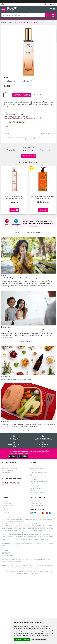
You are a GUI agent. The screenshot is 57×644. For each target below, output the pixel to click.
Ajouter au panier (22, 95)
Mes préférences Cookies (38, 493)
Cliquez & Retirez (14, 437)
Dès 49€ (43, 437)
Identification (5, 501)
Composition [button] (11, 127)
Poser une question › (47, 134)
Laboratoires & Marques (37, 468)
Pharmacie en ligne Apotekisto (32, 574)
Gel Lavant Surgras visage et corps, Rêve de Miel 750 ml (43, 198)
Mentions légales (35, 486)
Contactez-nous (6, 473)
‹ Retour (6, 134)
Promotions (34, 471)
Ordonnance (34, 480)
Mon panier (5, 508)
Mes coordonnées (7, 504)
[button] (7, 95)
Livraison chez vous (36, 504)
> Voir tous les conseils (28, 431)
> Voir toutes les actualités (28, 342)
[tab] (28, 122)
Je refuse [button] (26, 639)
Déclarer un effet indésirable (38, 482)
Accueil (4, 22)
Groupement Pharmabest (9, 468)
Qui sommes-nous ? (8, 466)
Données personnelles (37, 489)
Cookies (32, 491)
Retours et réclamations (9, 475)
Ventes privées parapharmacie (39, 473)
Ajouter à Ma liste (39, 95)
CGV (31, 484)
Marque (10, 22)
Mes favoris (5, 510)
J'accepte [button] (18, 639)
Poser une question (7, 471)
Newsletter (33, 477)
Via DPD (14, 444)
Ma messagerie (6, 513)
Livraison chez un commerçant (39, 506)
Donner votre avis (28, 156)
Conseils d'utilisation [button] (15, 122)
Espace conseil (35, 475)
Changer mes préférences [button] (39, 639)
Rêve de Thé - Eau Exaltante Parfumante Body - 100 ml (14, 198)
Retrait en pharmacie (36, 501)
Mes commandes (7, 506)
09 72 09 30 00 (43, 444)
